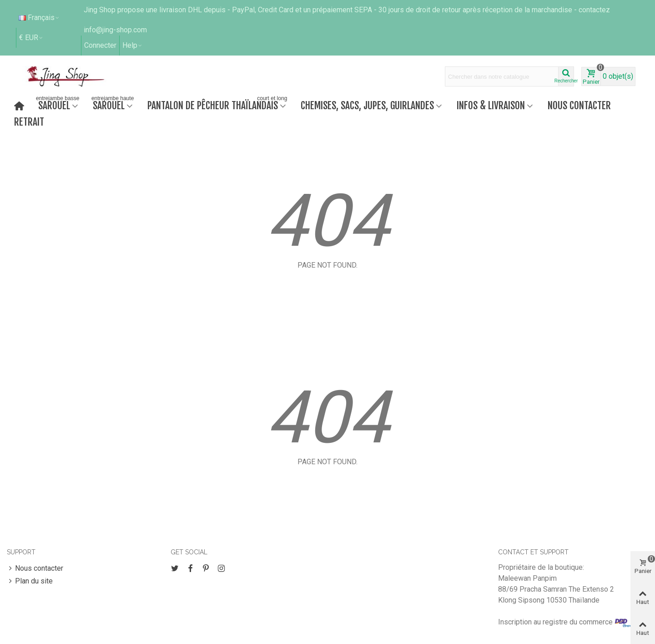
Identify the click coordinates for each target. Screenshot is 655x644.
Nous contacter (579, 105)
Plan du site (30, 581)
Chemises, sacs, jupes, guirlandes (367, 105)
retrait (29, 122)
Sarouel (58, 104)
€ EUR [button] (31, 38)
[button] (133, 46)
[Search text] (502, 76)
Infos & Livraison (491, 105)
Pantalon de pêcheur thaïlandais (218, 104)
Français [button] (39, 18)
